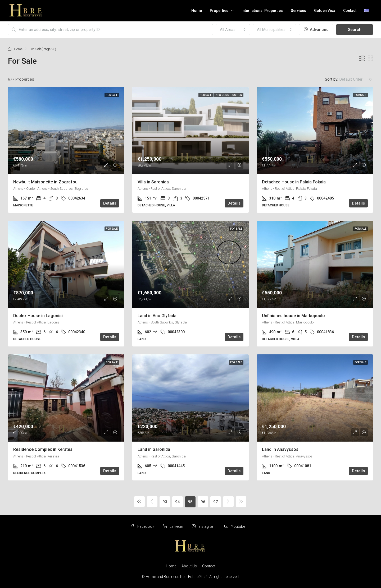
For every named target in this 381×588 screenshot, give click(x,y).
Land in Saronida (154, 449)
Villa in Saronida (153, 182)
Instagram (204, 526)
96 (203, 502)
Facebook (143, 526)
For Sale (112, 95)
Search (355, 30)
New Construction (229, 95)
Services (298, 11)
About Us (189, 566)
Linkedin (173, 526)
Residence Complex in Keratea (43, 449)
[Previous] (139, 502)
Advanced (316, 30)
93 (165, 502)
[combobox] (233, 30)
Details (110, 203)
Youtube (235, 526)
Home (197, 11)
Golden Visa (325, 11)
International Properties (262, 11)
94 (178, 502)
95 (190, 502)
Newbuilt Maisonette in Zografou (45, 182)
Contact (350, 11)
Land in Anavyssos (280, 449)
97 (216, 502)
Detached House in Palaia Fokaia (294, 182)
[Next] (228, 502)
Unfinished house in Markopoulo (293, 316)
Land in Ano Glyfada (157, 316)
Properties (219, 11)
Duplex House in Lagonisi (38, 316)
